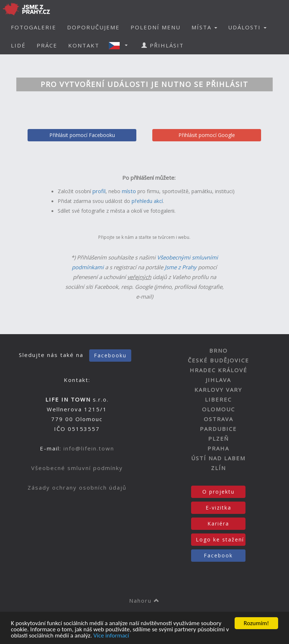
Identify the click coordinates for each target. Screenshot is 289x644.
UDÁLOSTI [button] (247, 27)
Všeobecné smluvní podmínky (77, 468)
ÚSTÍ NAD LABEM (218, 458)
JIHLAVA (218, 380)
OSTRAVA (218, 419)
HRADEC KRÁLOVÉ (218, 370)
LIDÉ (18, 45)
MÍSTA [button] (204, 27)
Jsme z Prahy (181, 267)
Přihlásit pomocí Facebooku (82, 135)
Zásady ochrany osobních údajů (77, 487)
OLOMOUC (218, 409)
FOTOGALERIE (34, 27)
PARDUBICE (218, 429)
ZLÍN (218, 468)
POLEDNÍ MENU (156, 27)
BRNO (218, 350)
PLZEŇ (218, 439)
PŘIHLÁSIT (163, 45)
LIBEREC (218, 399)
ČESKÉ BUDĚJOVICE (218, 360)
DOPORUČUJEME (93, 27)
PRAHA (218, 448)
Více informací (111, 636)
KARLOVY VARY (218, 390)
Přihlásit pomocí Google (207, 135)
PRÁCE (47, 45)
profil (99, 191)
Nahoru (144, 601)
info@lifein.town (89, 448)
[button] (120, 45)
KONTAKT (84, 45)
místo (129, 191)
